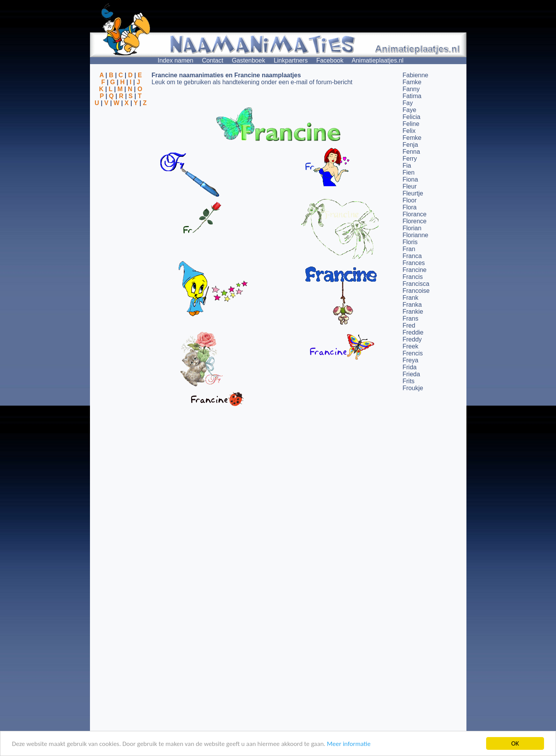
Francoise (416, 291)
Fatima (412, 96)
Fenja (410, 145)
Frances (414, 263)
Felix (409, 131)
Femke (412, 138)
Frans (411, 319)
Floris (410, 242)
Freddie (413, 332)
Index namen (175, 60)
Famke (412, 82)
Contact (213, 60)
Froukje (413, 388)
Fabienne (416, 75)
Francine (415, 270)
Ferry (410, 159)
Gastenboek (248, 60)
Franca (412, 256)
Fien (409, 172)
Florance (415, 214)
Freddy (412, 339)
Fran (409, 249)
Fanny (411, 89)
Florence (415, 221)
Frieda (411, 374)
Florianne (416, 235)
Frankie (413, 312)
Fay (408, 103)
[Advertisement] (121, 144)
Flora (410, 207)
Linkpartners (291, 60)
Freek (411, 346)
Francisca (416, 284)
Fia (407, 166)
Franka (412, 305)
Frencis (413, 353)
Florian (412, 228)
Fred (409, 325)
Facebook (330, 60)
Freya (411, 360)
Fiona (410, 179)
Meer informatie (348, 744)
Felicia (412, 117)
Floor (410, 200)
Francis (413, 277)
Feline (411, 124)
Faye (410, 110)
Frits (409, 381)
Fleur (410, 186)
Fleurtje (413, 193)
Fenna (411, 152)
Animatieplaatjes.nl (378, 60)
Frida (410, 367)
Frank (411, 298)
